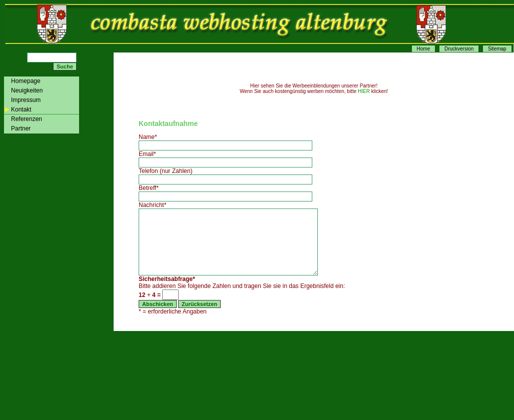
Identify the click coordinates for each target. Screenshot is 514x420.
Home (424, 49)
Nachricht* (152, 205)
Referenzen (27, 119)
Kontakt (21, 109)
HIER (364, 91)
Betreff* (149, 188)
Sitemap (497, 49)
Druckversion (459, 49)
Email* (147, 154)
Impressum (26, 100)
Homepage (26, 81)
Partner (21, 128)
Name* (148, 137)
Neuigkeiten (27, 90)
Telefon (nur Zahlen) (165, 171)
